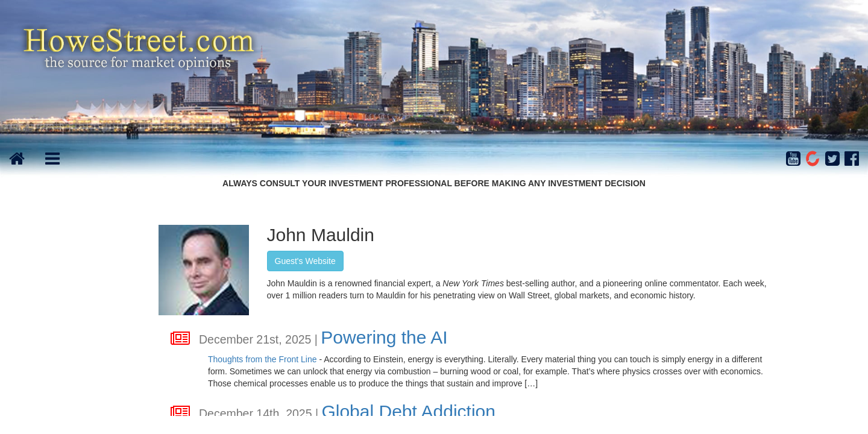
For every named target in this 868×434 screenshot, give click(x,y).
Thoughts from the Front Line (263, 359)
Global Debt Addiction (408, 411)
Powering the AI (384, 337)
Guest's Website (305, 261)
